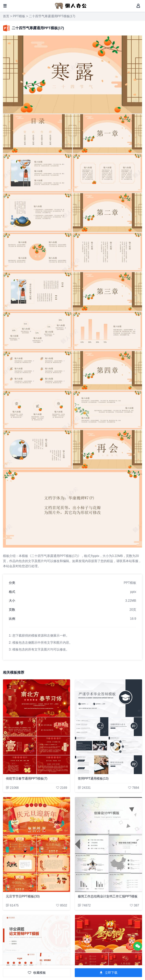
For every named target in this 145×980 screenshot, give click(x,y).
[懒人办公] (71, 6)
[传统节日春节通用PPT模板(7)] (36, 727)
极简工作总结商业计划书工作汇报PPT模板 (108, 896)
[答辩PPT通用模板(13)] (109, 727)
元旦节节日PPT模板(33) (23, 896)
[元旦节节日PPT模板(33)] (36, 844)
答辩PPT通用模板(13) (93, 778)
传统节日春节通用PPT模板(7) (27, 778)
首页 (6, 16)
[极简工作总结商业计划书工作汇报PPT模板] (109, 844)
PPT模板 (19, 16)
